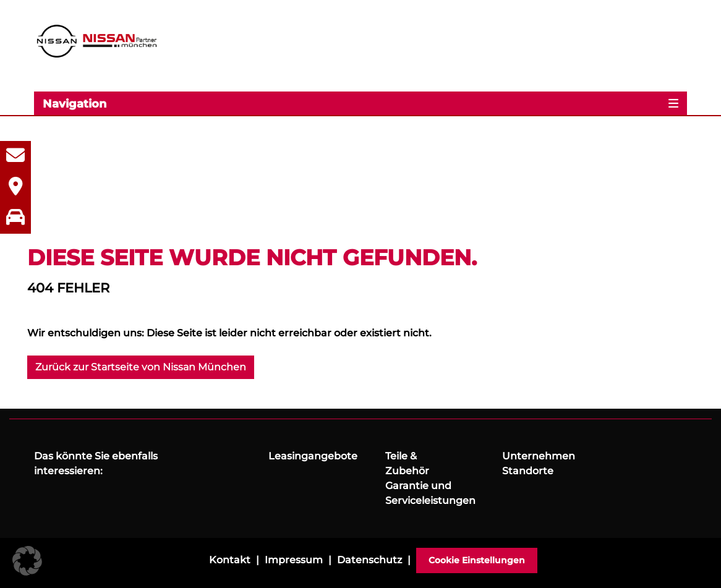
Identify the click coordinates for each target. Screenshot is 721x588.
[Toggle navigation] (360, 103)
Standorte (528, 471)
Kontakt (230, 560)
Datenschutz (369, 560)
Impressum (294, 560)
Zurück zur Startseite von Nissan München (141, 367)
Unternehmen (539, 456)
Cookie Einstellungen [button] (477, 560)
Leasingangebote (313, 456)
